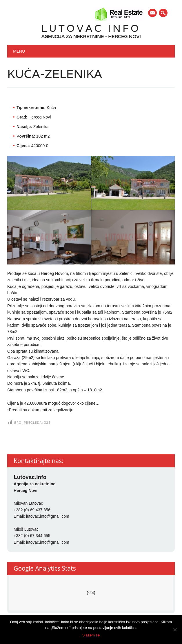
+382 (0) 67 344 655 (32, 536)
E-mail (153, 13)
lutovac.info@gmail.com (48, 516)
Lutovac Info (91, 28)
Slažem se (91, 635)
